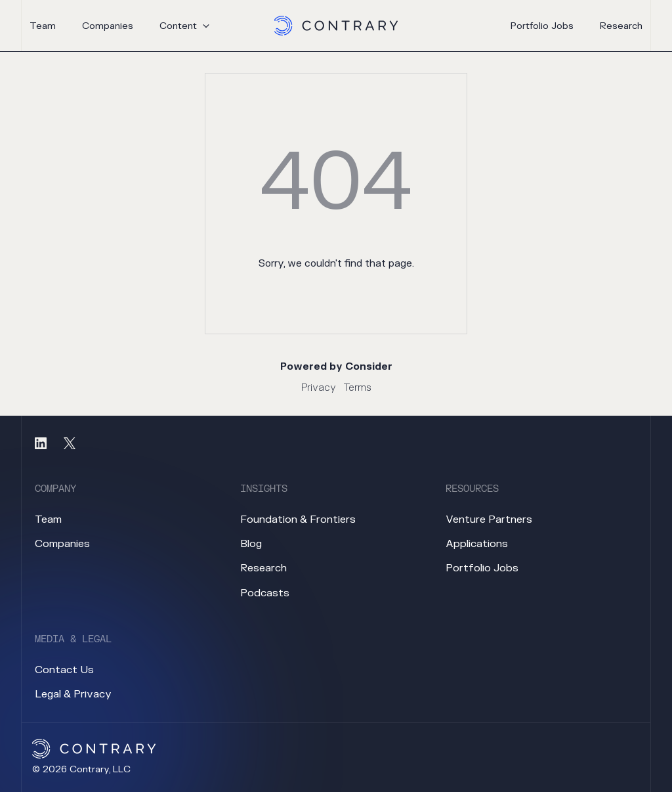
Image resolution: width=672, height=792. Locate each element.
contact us (64, 670)
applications (477, 544)
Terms (358, 388)
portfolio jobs (542, 26)
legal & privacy (73, 694)
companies (108, 26)
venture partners (489, 519)
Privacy (319, 388)
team (43, 26)
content (178, 26)
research (621, 26)
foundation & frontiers (298, 519)
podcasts (265, 593)
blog (251, 544)
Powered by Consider (336, 367)
